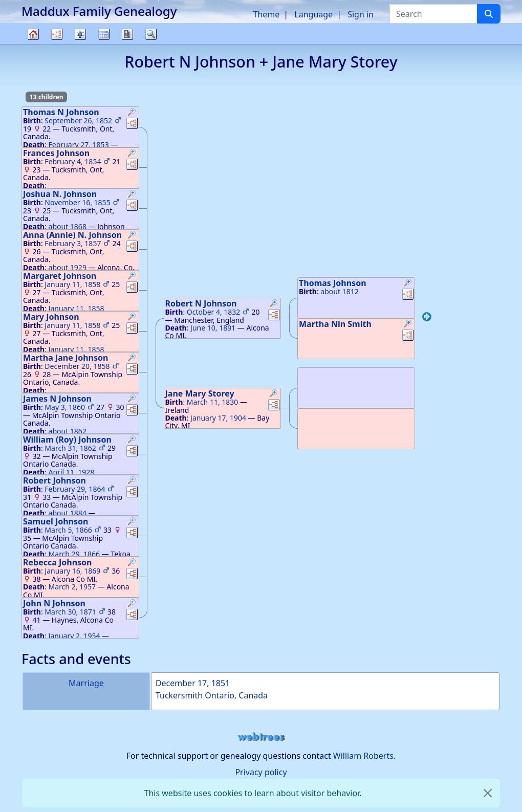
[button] (132, 113)
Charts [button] (57, 34)
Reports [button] (127, 34)
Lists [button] (80, 34)
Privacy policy (261, 772)
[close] (488, 793)
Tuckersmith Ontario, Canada (212, 695)
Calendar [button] (104, 34)
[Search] (489, 14)
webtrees (261, 737)
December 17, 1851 (193, 683)
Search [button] (151, 34)
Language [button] (313, 14)
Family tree (33, 44)
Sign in (361, 14)
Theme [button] (267, 14)
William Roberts (363, 756)
